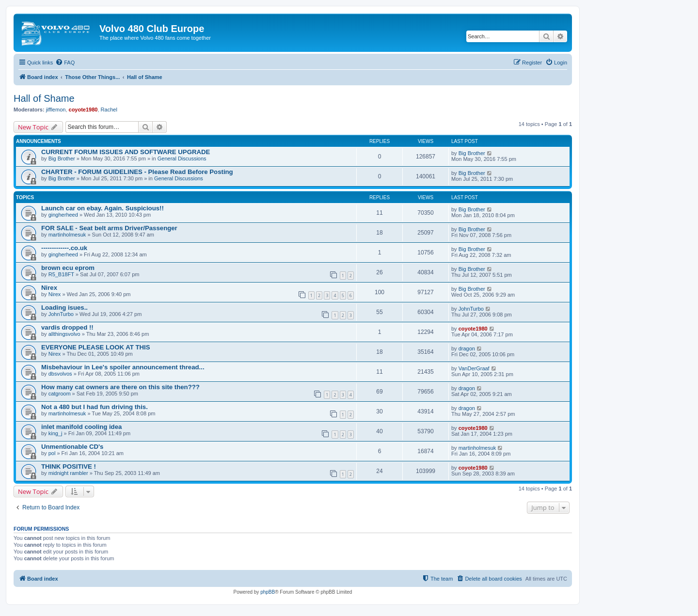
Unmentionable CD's (72, 447)
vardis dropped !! (67, 327)
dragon (467, 348)
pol (52, 453)
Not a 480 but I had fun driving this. (95, 407)
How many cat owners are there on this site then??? (120, 387)
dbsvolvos (60, 374)
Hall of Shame (44, 98)
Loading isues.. (64, 308)
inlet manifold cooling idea (81, 427)
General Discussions (182, 158)
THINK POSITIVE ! (69, 466)
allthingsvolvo (64, 334)
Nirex (49, 288)
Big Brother (62, 158)
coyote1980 (83, 110)
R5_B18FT (61, 274)
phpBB (268, 592)
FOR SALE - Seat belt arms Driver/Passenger (109, 228)
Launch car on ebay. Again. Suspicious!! (103, 208)
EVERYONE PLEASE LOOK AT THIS (95, 347)
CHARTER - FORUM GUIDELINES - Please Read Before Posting (137, 172)
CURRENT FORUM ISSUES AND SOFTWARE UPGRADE (126, 152)
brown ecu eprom (68, 268)
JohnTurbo (61, 314)
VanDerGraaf (474, 368)
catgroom (60, 394)
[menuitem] (65, 63)
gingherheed (63, 215)
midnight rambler (68, 473)
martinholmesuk (67, 235)
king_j (56, 433)
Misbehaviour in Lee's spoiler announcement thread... (123, 367)
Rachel (109, 110)
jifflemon (56, 110)
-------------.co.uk (64, 248)
